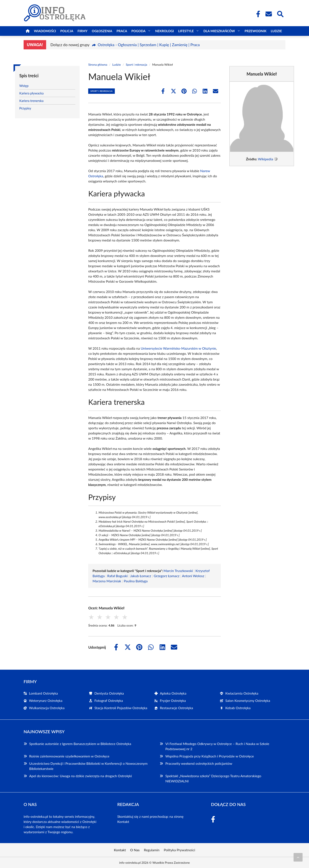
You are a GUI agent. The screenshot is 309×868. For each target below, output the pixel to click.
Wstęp (24, 86)
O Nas (135, 850)
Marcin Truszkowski (178, 571)
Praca (122, 31)
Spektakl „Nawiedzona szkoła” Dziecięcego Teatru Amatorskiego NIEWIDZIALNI (213, 778)
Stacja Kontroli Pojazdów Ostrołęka (121, 708)
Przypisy (25, 108)
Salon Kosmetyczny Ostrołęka (248, 700)
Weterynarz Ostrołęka (46, 700)
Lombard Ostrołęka (43, 693)
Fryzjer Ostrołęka (173, 700)
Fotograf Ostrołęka (109, 700)
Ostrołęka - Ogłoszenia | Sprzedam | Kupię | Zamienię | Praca (149, 45)
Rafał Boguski (117, 576)
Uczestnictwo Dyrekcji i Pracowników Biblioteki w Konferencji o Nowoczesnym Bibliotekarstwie (88, 766)
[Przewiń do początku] (298, 857)
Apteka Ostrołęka (173, 693)
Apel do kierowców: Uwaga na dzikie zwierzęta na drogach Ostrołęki (81, 776)
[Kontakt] (268, 14)
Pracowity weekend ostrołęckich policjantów (199, 763)
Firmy (82, 31)
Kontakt (123, 822)
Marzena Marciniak (107, 581)
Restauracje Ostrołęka (176, 708)
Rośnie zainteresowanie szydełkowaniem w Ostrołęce (69, 756)
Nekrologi (164, 31)
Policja (67, 31)
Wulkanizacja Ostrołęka (47, 708)
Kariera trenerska (31, 101)
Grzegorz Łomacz (167, 576)
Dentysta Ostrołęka (109, 693)
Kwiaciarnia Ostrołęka (242, 693)
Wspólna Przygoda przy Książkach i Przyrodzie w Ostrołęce (210, 756)
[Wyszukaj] (280, 14)
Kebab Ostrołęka (238, 708)
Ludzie (276, 31)
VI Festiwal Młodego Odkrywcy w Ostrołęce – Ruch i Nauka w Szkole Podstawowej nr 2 (217, 746)
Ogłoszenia (102, 31)
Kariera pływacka (31, 93)
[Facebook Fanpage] (257, 14)
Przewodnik (256, 31)
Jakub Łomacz (141, 576)
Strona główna (98, 64)
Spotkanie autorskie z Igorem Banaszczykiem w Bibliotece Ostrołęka (80, 744)
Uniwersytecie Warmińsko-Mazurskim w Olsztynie (178, 348)
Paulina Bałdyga (136, 581)
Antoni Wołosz (193, 576)
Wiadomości (45, 31)
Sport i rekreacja (136, 64)
